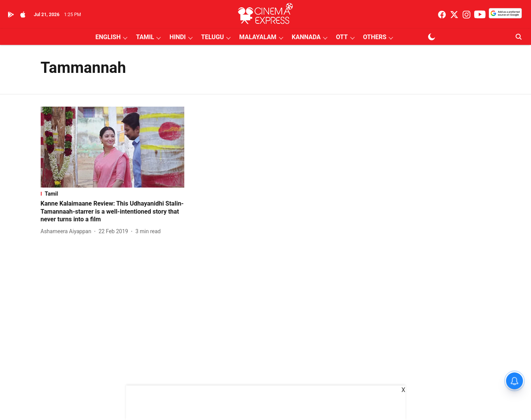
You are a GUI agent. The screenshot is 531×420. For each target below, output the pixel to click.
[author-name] (68, 231)
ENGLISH (108, 37)
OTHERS (375, 37)
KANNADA (306, 37)
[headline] (113, 212)
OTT (342, 37)
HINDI (177, 37)
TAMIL (145, 37)
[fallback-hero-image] (113, 147)
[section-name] (113, 194)
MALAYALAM (258, 37)
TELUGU (213, 37)
